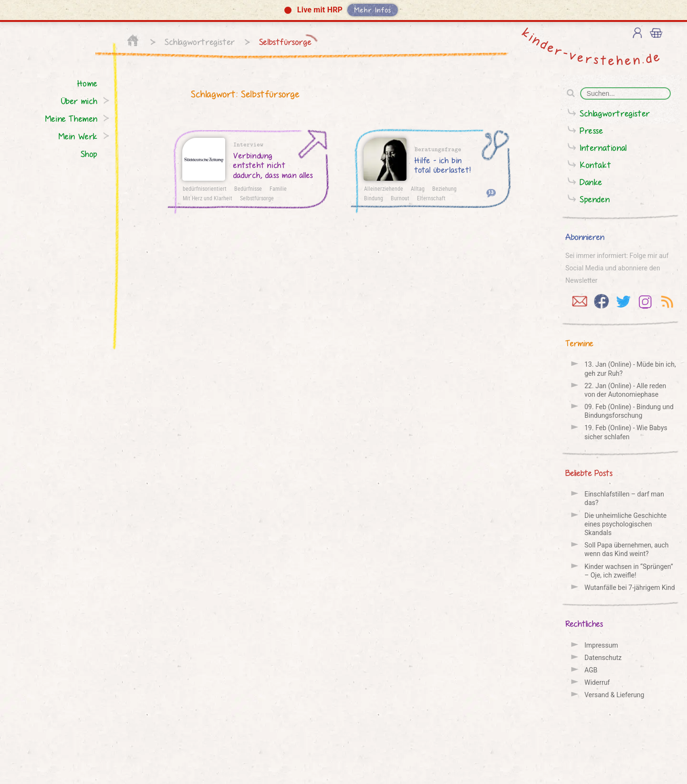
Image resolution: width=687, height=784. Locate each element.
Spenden (595, 199)
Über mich (79, 101)
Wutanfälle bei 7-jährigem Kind (630, 588)
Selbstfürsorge (285, 42)
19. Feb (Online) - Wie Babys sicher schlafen (626, 432)
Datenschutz (603, 658)
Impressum (601, 645)
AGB (591, 670)
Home (88, 83)
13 (491, 192)
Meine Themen (71, 119)
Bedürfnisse (248, 188)
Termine (579, 343)
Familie (278, 188)
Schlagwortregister (200, 42)
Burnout (400, 198)
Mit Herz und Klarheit (208, 198)
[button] (343, 11)
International (603, 148)
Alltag (418, 188)
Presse (592, 130)
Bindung (374, 198)
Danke (591, 182)
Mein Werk (78, 136)
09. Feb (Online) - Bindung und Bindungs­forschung (629, 411)
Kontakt (595, 165)
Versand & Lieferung (614, 695)
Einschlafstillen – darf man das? (624, 498)
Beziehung (444, 188)
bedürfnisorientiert (205, 188)
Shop (89, 154)
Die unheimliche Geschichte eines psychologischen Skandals (625, 524)
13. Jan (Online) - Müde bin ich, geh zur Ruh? (630, 369)
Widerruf (597, 682)
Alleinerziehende (384, 188)
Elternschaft (431, 198)
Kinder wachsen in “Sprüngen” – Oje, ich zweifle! (629, 571)
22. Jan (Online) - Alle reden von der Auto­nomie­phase (625, 390)
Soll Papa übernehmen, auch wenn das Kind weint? (627, 549)
